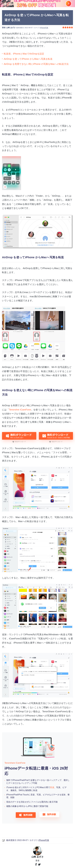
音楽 (52, 787)
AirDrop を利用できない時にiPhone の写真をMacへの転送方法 (36, 64)
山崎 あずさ (11, 28)
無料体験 (26, 815)
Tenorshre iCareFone (20, 410)
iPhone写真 (44, 28)
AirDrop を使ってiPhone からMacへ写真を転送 (28, 59)
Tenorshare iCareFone (15, 763)
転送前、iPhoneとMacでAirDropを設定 (24, 54)
